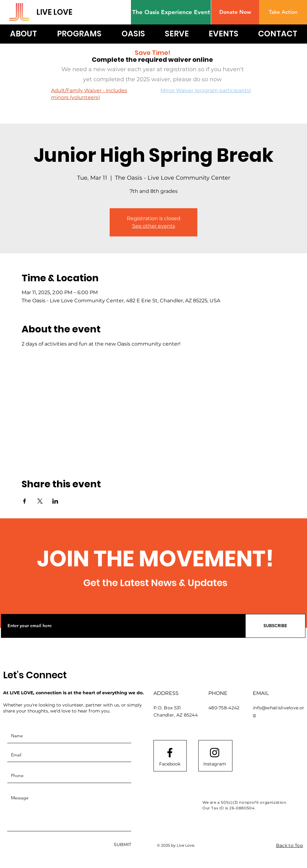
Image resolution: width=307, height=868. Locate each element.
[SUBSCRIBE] (275, 626)
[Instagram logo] (215, 753)
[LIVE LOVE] (63, 12)
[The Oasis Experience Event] (171, 12)
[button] (235, 12)
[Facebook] (170, 764)
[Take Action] (283, 12)
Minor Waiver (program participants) (206, 90)
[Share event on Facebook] (25, 501)
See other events (154, 226)
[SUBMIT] (122, 845)
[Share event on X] (40, 501)
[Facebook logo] (170, 753)
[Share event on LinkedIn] (55, 501)
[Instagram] (215, 764)
